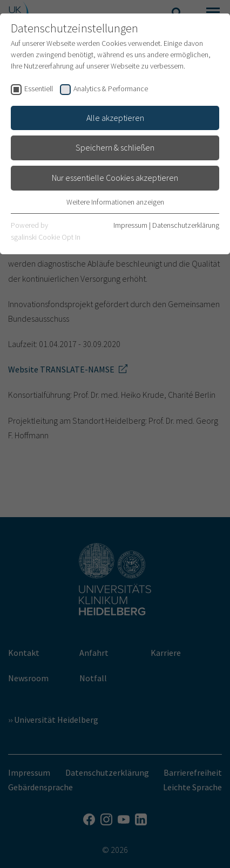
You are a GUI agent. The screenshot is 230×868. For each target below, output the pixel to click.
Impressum (130, 225)
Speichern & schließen (115, 147)
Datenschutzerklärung (186, 225)
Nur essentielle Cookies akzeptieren (115, 178)
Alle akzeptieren (115, 118)
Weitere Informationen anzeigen (115, 202)
